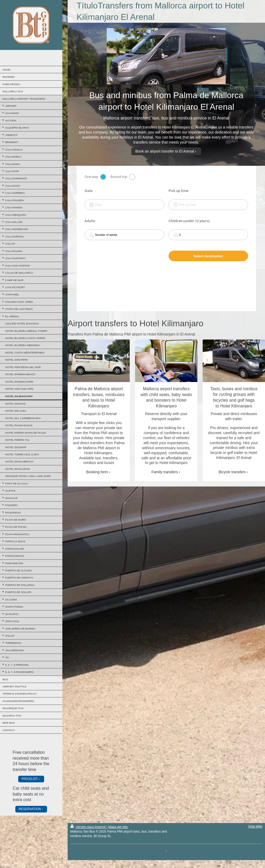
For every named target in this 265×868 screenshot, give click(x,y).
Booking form (97, 472)
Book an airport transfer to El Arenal (165, 151)
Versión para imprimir (89, 827)
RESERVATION (30, 809)
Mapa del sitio (118, 827)
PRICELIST (30, 779)
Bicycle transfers (232, 472)
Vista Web (255, 826)
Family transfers (165, 472)
